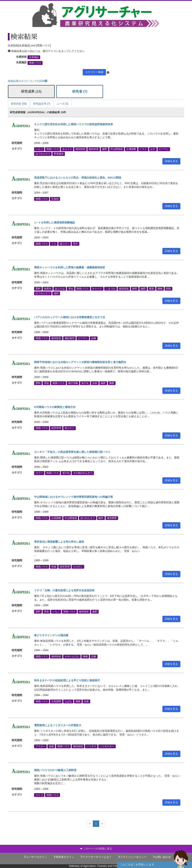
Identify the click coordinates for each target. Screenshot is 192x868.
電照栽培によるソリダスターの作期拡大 (58, 725)
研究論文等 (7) (42, 104)
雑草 (135, 289)
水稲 (95, 383)
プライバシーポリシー (132, 857)
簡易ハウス (35, 63)
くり (54, 244)
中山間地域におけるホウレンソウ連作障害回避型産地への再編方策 (73, 497)
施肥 (104, 149)
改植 (51, 746)
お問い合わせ (162, 857)
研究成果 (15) (31, 91)
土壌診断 (131, 149)
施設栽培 (70, 338)
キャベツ (97, 289)
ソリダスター (107, 746)
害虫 (71, 289)
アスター (40, 746)
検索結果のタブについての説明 (28, 81)
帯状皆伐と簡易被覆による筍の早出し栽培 (59, 542)
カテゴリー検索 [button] (94, 72)
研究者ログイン (64, 857)
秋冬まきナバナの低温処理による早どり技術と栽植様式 (67, 680)
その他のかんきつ (83, 473)
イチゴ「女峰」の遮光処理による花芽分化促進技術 (64, 590)
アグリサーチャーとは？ (96, 857)
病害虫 (48, 289)
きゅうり (67, 149)
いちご (39, 149)
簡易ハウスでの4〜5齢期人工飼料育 (55, 770)
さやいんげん (72, 656)
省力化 (85, 383)
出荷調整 (56, 518)
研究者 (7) (80, 91)
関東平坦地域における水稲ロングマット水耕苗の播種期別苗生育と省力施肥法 (80, 362)
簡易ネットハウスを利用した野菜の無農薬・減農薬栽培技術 (70, 267)
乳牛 (76, 244)
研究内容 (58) (19, 104)
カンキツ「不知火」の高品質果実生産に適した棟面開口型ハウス (72, 452)
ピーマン (164, 149)
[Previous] (90, 824)
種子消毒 (73, 383)
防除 (168, 289)
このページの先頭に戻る (96, 849)
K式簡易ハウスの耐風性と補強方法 (55, 407)
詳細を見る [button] (171, 161)
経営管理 (56, 428)
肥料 (38, 289)
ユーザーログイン (35, 857)
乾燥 (54, 567)
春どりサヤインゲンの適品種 (51, 635)
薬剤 (56, 293)
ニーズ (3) (63, 104)
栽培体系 (94, 149)
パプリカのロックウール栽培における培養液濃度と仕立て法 (70, 317)
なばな (68, 701)
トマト (143, 149)
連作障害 (112, 518)
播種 (160, 289)
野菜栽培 (59, 154)
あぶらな (60, 289)
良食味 (55, 199)
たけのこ (78, 567)
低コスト (65, 244)
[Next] (102, 824)
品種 (94, 338)
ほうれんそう (43, 154)
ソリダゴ (91, 746)
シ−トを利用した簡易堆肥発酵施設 (55, 222)
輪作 (101, 518)
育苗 (46, 383)
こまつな (110, 289)
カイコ (39, 795)
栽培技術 (80, 149)
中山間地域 (117, 149)
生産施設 (34, 57)
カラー (39, 473)
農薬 (151, 289)
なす (153, 149)
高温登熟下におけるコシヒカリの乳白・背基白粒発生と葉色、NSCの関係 (78, 178)
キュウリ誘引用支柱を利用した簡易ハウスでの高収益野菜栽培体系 (73, 124)
